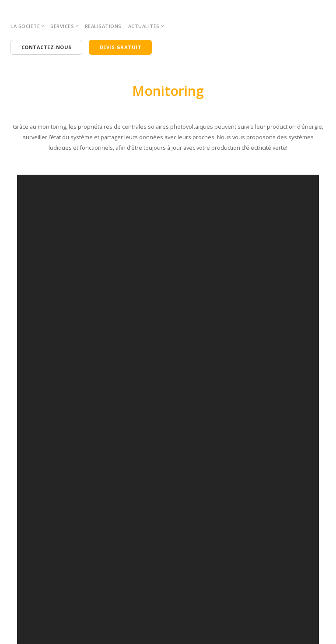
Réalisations (103, 26)
